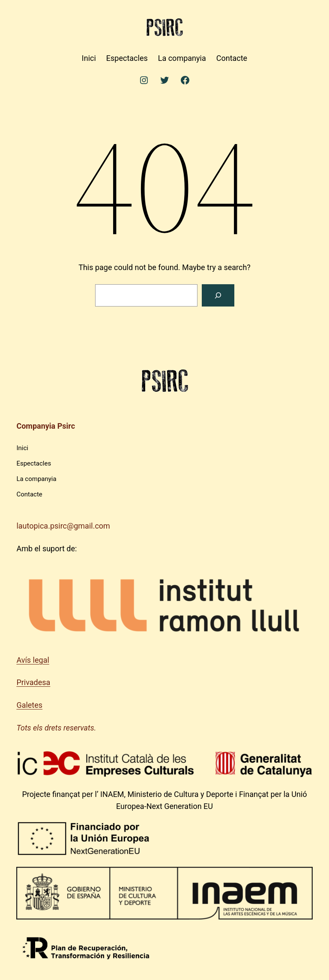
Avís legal (33, 660)
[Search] (218, 295)
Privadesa (33, 682)
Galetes (29, 705)
